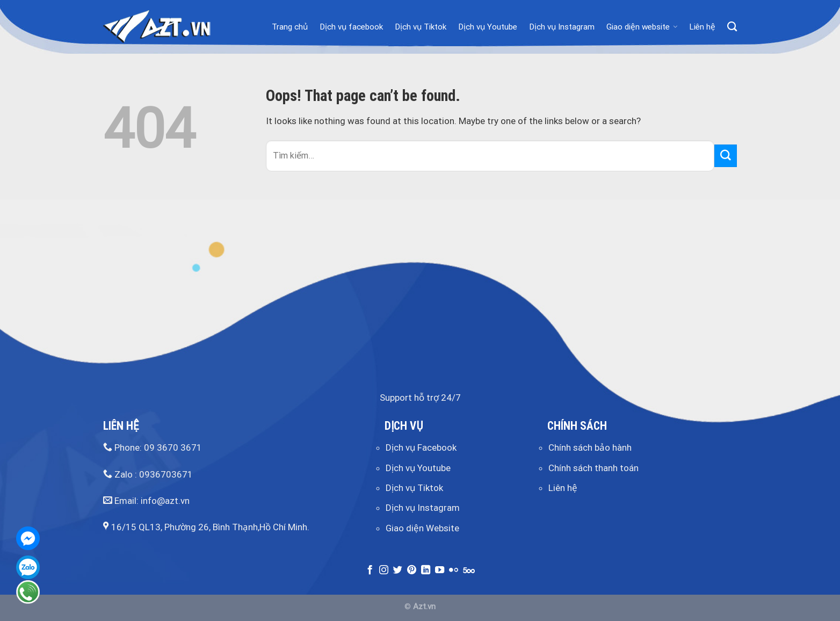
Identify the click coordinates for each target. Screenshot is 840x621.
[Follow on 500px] (469, 571)
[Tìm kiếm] (732, 27)
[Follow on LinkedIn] (426, 571)
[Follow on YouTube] (440, 571)
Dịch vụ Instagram (562, 27)
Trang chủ (290, 27)
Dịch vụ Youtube (488, 27)
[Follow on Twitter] (398, 571)
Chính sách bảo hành (590, 447)
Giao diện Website (422, 528)
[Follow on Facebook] (370, 571)
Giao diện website (642, 27)
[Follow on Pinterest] (412, 571)
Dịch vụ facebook (351, 27)
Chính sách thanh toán (593, 468)
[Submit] (726, 156)
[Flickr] (454, 571)
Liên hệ (702, 27)
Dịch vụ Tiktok (421, 27)
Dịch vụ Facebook (421, 447)
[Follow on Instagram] (384, 571)
